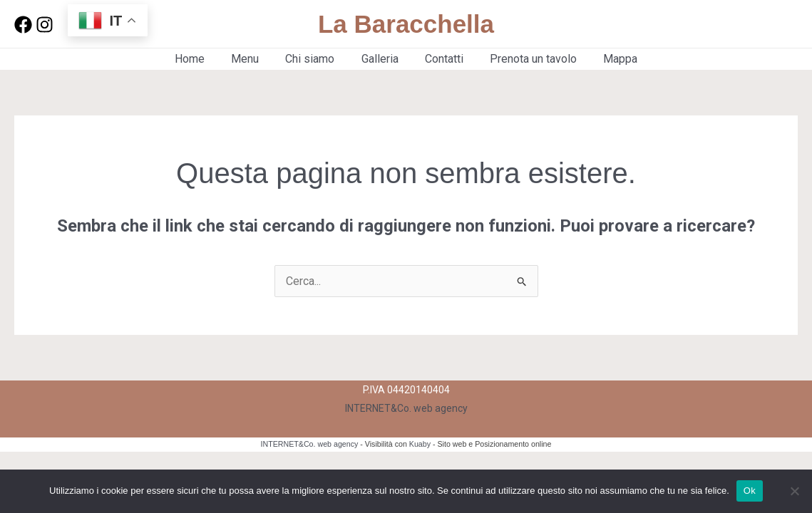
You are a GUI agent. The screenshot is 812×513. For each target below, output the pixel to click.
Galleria (380, 59)
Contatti (441, 59)
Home (201, 59)
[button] (751, 24)
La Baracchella (406, 24)
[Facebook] (23, 25)
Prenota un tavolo (526, 59)
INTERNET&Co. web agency (406, 408)
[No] (794, 491)
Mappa (610, 59)
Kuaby (420, 444)
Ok (750, 491)
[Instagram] (45, 25)
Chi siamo (314, 59)
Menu (253, 59)
